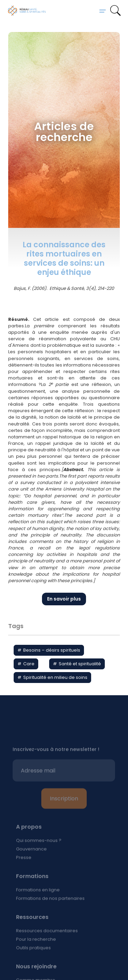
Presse (24, 871)
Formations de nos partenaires (50, 912)
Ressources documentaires (47, 944)
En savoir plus (64, 599)
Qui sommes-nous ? (39, 854)
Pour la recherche (36, 953)
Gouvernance (31, 863)
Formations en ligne (38, 904)
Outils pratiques (33, 961)
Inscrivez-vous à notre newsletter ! (56, 763)
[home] (27, 11)
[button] (102, 11)
